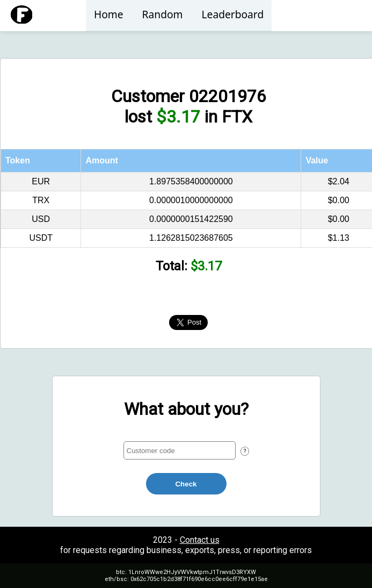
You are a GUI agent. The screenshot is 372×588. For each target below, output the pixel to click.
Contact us (200, 540)
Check (186, 484)
